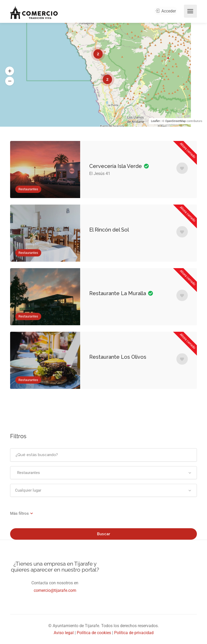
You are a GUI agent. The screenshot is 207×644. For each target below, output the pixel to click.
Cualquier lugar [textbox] (28, 490)
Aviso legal (64, 633)
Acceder (167, 11)
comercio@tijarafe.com (55, 590)
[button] (10, 71)
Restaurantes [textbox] (27, 473)
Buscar (104, 534)
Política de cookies (94, 633)
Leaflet (155, 121)
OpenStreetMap (175, 121)
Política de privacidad (134, 633)
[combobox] (103, 473)
